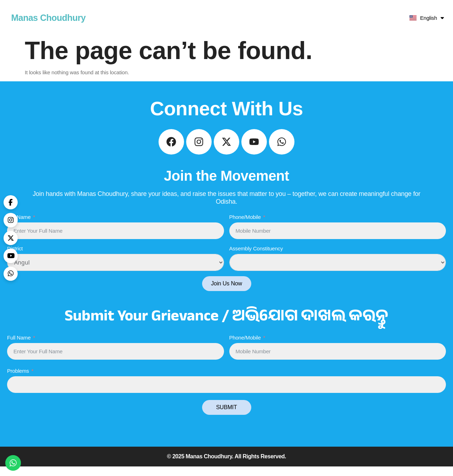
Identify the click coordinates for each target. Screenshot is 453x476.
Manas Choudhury (48, 18)
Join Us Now (226, 293)
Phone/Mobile (245, 226)
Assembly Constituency (256, 258)
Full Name (19, 226)
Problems (18, 380)
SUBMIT (226, 417)
